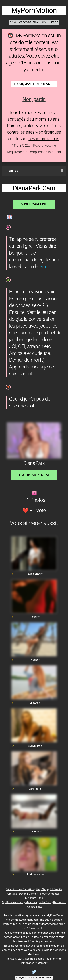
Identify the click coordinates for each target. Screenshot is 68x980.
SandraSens (35, 746)
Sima (45, 267)
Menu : (13, 171)
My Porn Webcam (13, 902)
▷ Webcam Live (34, 204)
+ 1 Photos (34, 500)
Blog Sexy (42, 889)
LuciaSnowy (35, 574)
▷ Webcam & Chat (34, 475)
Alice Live (31, 902)
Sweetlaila (35, 832)
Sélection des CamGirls (20, 889)
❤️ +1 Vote (34, 510)
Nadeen (35, 660)
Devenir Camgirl (29, 894)
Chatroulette (35, 907)
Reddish (35, 617)
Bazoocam (60, 902)
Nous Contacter (50, 894)
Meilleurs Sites (34, 898)
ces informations (44, 139)
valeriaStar (35, 789)
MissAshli (35, 703)
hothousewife (35, 875)
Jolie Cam (45, 902)
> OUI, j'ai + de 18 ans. (34, 84)
